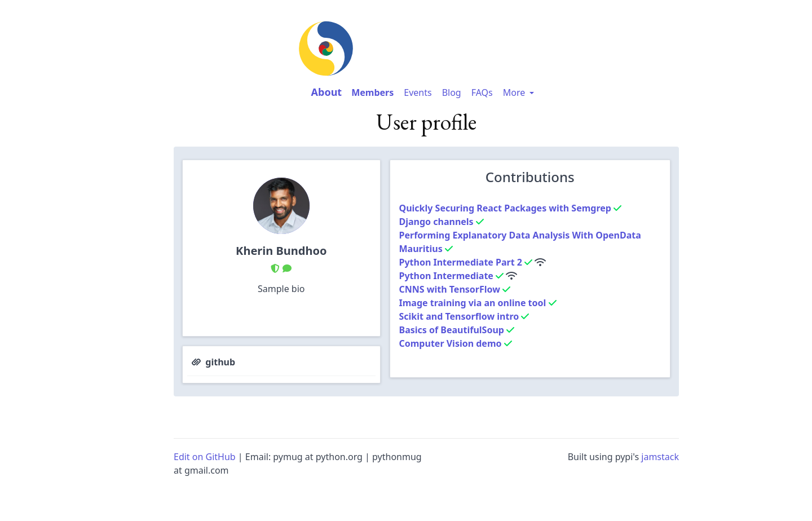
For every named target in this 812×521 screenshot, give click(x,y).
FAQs (482, 92)
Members (372, 92)
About (327, 92)
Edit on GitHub (205, 457)
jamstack (660, 457)
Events (418, 92)
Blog (452, 92)
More (520, 92)
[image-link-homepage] (426, 48)
